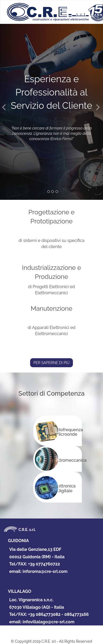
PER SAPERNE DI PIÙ (52, 363)
